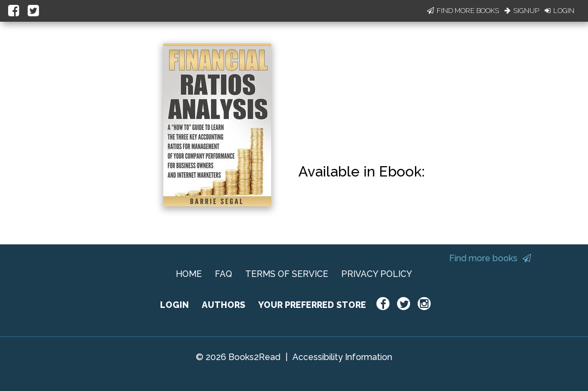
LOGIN (174, 305)
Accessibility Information (342, 357)
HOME (189, 274)
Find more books (490, 258)
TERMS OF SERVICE (287, 274)
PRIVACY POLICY (377, 274)
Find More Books (463, 11)
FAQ (223, 274)
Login (560, 11)
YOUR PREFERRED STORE (312, 305)
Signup (522, 11)
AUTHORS (223, 305)
